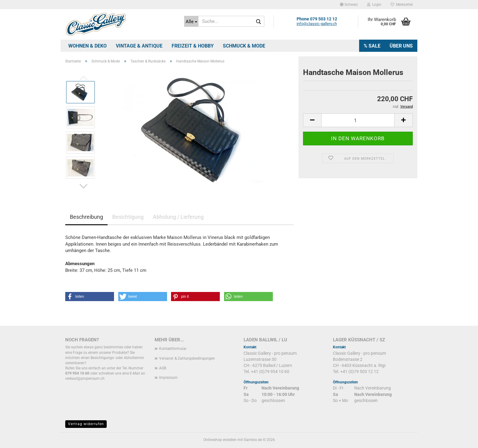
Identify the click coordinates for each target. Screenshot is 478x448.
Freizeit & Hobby (193, 46)
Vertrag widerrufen (86, 424)
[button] (349, 5)
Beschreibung (86, 217)
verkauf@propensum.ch (85, 379)
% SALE (372, 46)
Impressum (168, 378)
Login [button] (374, 5)
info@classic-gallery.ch (317, 24)
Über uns (401, 46)
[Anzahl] (358, 120)
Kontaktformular (173, 349)
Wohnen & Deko (87, 46)
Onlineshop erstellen (220, 440)
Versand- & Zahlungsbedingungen (187, 358)
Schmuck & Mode (244, 46)
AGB (163, 368)
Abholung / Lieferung (178, 217)
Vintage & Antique (139, 46)
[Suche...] (191, 21)
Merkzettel (402, 5)
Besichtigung (128, 217)
